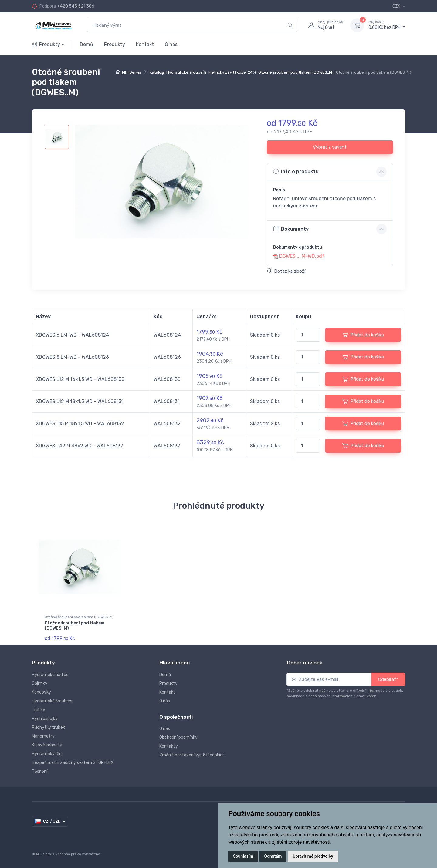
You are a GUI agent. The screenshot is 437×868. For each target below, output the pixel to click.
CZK (397, 6)
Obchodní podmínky (178, 737)
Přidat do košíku (363, 335)
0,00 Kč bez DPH (387, 25)
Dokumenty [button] (291, 229)
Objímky (40, 683)
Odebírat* (388, 678)
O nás (171, 44)
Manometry (43, 735)
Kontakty (169, 746)
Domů (86, 44)
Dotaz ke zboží (286, 271)
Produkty (46, 44)
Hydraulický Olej (47, 753)
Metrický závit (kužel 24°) (232, 72)
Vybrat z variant (330, 147)
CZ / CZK (48, 821)
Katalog (157, 72)
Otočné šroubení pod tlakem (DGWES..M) (296, 72)
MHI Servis (132, 72)
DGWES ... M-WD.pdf (302, 256)
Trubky (39, 709)
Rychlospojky (45, 718)
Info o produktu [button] (296, 171)
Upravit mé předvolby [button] (313, 856)
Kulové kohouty (47, 744)
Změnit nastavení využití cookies (192, 754)
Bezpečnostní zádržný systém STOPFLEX (73, 762)
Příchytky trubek (48, 727)
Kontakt (145, 44)
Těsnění (40, 770)
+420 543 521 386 (76, 6)
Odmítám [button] (273, 856)
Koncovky (41, 691)
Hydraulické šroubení (186, 72)
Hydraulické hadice (50, 674)
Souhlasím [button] (243, 856)
